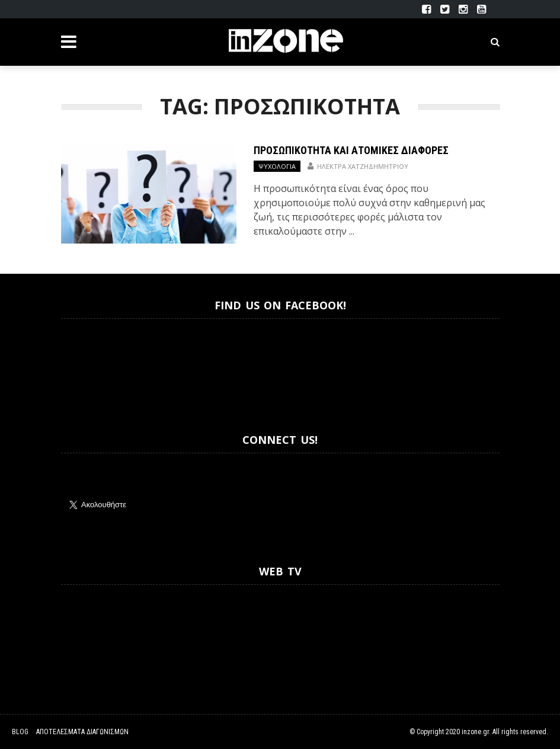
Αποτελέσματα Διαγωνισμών (82, 732)
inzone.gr (475, 732)
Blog (20, 732)
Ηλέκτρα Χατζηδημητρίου (363, 166)
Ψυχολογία (277, 166)
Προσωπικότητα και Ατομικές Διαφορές (351, 150)
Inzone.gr (89, 365)
